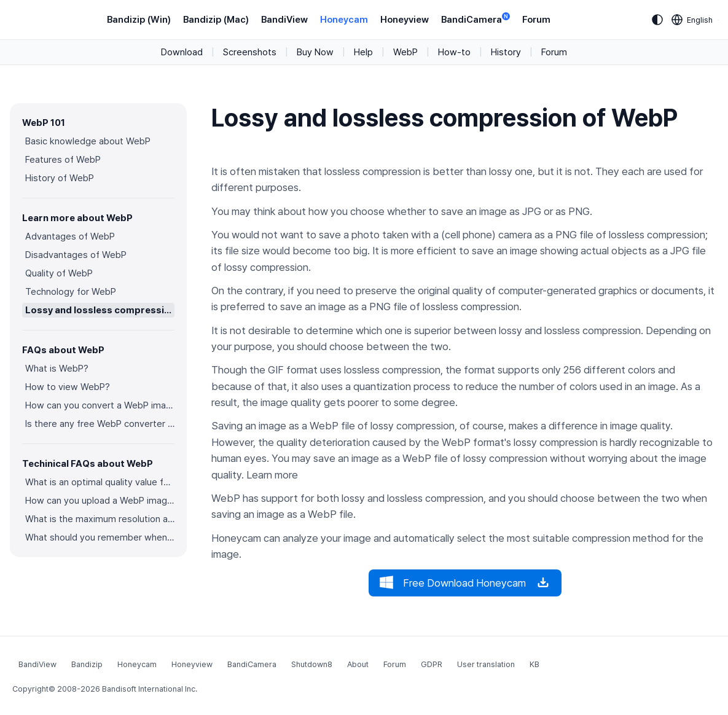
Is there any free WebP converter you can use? (100, 424)
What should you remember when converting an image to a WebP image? (100, 537)
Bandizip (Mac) (216, 20)
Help (363, 52)
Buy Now (315, 52)
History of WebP (60, 178)
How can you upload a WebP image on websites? (100, 501)
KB (534, 664)
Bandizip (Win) (139, 20)
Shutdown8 (312, 664)
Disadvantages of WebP (76, 255)
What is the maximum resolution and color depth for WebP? (100, 519)
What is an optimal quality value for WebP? (100, 482)
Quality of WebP (59, 273)
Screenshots (250, 52)
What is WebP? (57, 369)
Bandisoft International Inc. (150, 689)
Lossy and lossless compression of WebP (100, 310)
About (358, 664)
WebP (405, 52)
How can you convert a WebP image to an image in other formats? (100, 405)
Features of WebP (63, 160)
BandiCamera (476, 19)
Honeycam (344, 20)
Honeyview (405, 20)
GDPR (432, 664)
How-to (454, 52)
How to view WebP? (68, 387)
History (506, 52)
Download (182, 52)
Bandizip (87, 664)
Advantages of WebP (70, 236)
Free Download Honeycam (465, 583)
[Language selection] (692, 20)
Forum (536, 20)
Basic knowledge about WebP (88, 141)
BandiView (284, 20)
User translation (486, 664)
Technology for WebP (71, 292)
